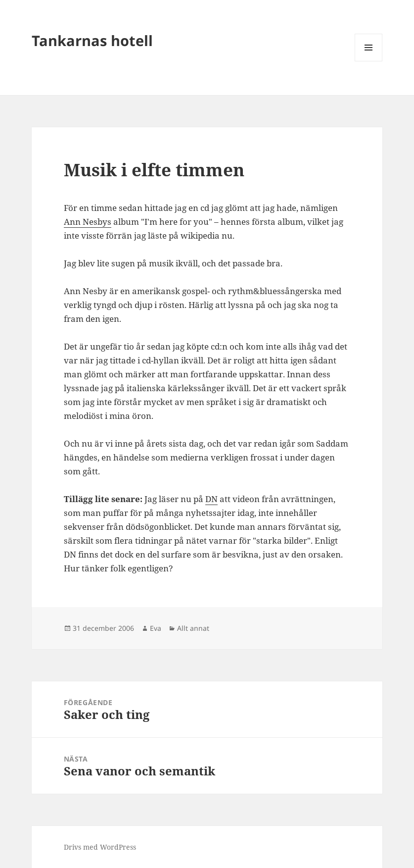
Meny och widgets (369, 61)
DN (211, 499)
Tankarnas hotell (92, 40)
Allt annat (193, 628)
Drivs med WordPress (100, 847)
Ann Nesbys (88, 222)
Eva (156, 628)
